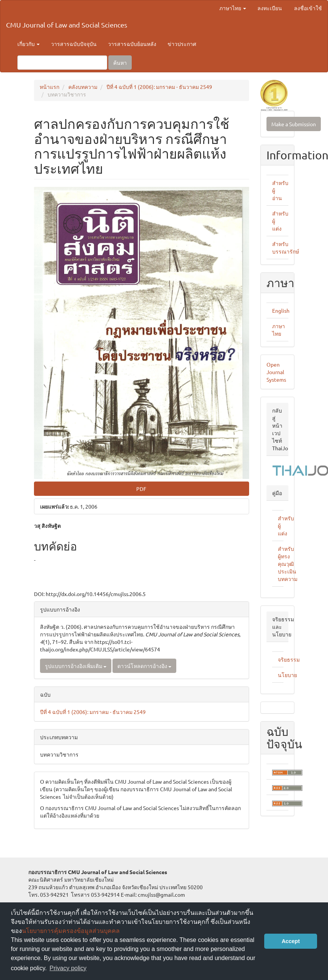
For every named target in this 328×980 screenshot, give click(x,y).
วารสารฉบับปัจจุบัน (74, 44)
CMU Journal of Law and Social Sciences (67, 25)
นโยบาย (287, 675)
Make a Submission (294, 124)
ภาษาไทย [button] (233, 8)
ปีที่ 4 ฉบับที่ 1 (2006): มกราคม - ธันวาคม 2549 (159, 87)
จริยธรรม (289, 659)
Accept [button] (291, 941)
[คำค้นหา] (62, 63)
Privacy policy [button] (68, 968)
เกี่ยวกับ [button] (28, 44)
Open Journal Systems (276, 372)
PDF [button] (141, 489)
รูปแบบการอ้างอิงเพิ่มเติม (76, 666)
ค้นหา (120, 63)
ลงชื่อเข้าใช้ (308, 8)
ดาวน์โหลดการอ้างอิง (144, 666)
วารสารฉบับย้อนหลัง (132, 44)
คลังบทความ (83, 87)
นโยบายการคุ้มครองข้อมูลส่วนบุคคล (71, 931)
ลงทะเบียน (270, 8)
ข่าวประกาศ (182, 44)
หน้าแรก (49, 87)
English (281, 310)
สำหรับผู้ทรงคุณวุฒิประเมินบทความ (288, 564)
